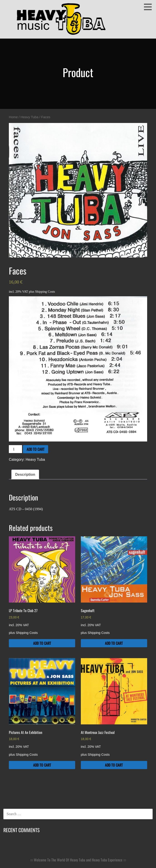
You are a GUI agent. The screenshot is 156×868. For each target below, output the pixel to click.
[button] (149, 7)
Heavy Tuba (30, 117)
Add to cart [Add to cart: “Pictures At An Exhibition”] (42, 765)
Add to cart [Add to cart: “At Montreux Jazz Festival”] (114, 765)
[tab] (25, 475)
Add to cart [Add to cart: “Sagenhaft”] (114, 643)
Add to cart (36, 449)
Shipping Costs (45, 292)
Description (25, 474)
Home (13, 117)
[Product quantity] (15, 449)
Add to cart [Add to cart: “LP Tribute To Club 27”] (42, 643)
